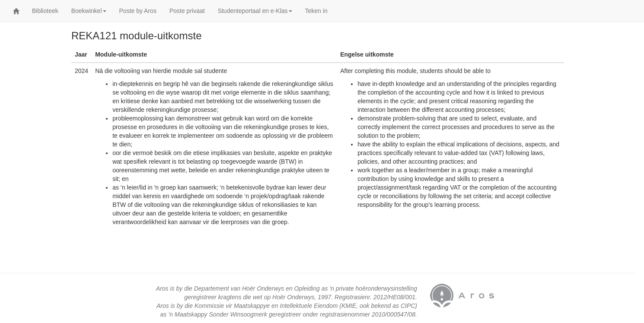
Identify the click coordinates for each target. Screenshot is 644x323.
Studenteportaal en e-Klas (255, 11)
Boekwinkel (89, 11)
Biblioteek (45, 11)
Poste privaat (187, 11)
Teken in (316, 11)
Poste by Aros (138, 11)
